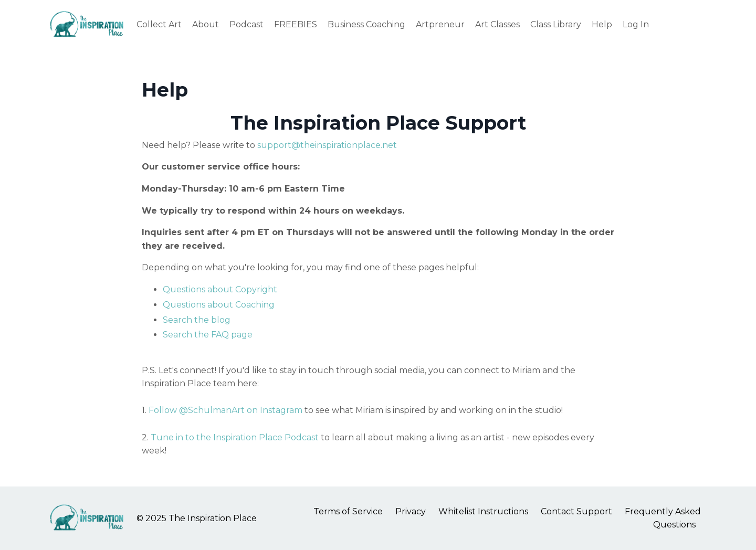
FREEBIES (296, 24)
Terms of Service (348, 511)
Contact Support (576, 511)
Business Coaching (366, 24)
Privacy (411, 511)
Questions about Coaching (219, 305)
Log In (636, 24)
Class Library (556, 24)
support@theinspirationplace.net (327, 145)
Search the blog (197, 320)
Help (602, 24)
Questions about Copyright (220, 289)
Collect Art (159, 24)
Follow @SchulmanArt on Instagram (227, 410)
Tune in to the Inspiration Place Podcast (235, 437)
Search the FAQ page (208, 335)
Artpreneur (440, 24)
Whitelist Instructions (483, 511)
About (206, 24)
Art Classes (497, 24)
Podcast (246, 24)
